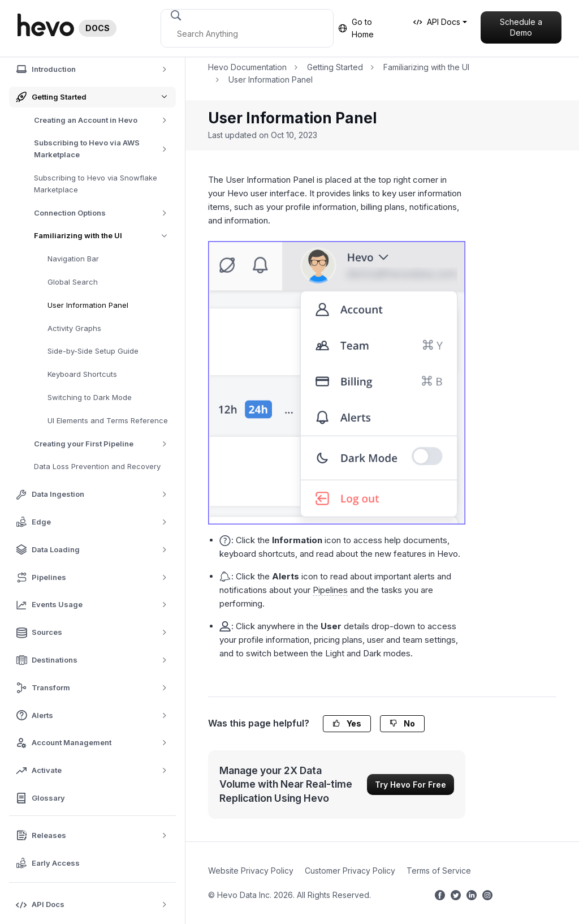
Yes (347, 723)
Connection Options (104, 213)
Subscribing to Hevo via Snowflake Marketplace (96, 184)
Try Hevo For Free (411, 785)
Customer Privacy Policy (350, 871)
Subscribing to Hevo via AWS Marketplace (105, 149)
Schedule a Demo (521, 27)
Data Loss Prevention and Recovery (97, 466)
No (402, 723)
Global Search (73, 282)
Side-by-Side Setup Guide (93, 351)
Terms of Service (439, 871)
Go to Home (356, 28)
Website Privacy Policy (251, 871)
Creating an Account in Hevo (104, 120)
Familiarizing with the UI (105, 236)
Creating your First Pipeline (104, 444)
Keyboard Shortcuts (82, 374)
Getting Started (335, 67)
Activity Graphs (74, 328)
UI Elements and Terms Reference (108, 420)
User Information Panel (88, 305)
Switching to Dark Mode (90, 397)
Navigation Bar (73, 259)
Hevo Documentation (247, 67)
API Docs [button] (437, 22)
